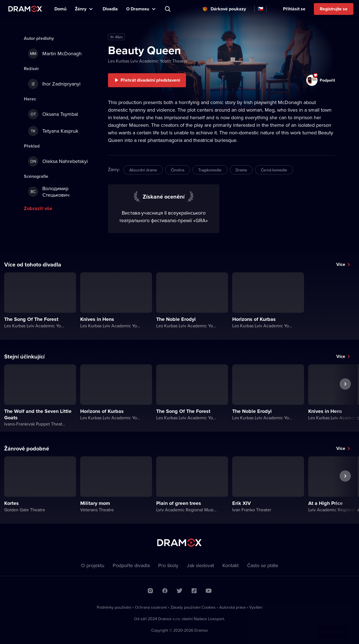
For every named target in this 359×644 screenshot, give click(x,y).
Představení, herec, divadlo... (168, 9)
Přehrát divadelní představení (150, 80)
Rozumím (332, 626)
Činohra (178, 170)
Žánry (81, 9)
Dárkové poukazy (228, 9)
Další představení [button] (345, 397)
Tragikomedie (210, 170)
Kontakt (231, 565)
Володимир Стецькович (49, 192)
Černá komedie (274, 170)
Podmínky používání (114, 607)
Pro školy (168, 565)
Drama (241, 170)
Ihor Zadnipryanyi (54, 84)
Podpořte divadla (131, 565)
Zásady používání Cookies (193, 607)
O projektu (93, 565)
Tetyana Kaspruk (53, 131)
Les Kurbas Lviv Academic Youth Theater (148, 61)
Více (341, 264)
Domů (60, 9)
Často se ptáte (263, 565)
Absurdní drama (143, 170)
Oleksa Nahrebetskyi (58, 161)
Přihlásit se (294, 9)
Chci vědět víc (294, 626)
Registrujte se (334, 9)
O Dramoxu (138, 9)
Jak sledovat (200, 565)
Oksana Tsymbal (53, 114)
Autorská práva (232, 607)
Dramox (25, 9)
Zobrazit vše (38, 208)
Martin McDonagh (55, 54)
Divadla (110, 9)
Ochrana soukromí (151, 607)
